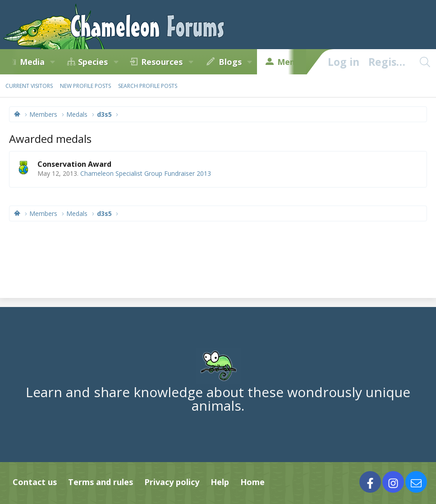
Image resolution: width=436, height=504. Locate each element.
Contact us (35, 482)
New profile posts (85, 86)
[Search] (425, 62)
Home (252, 482)
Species (93, 62)
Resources (162, 62)
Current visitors (29, 86)
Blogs (230, 62)
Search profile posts (148, 86)
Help (220, 482)
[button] (53, 62)
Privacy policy (172, 482)
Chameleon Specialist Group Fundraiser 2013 (146, 173)
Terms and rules (101, 482)
